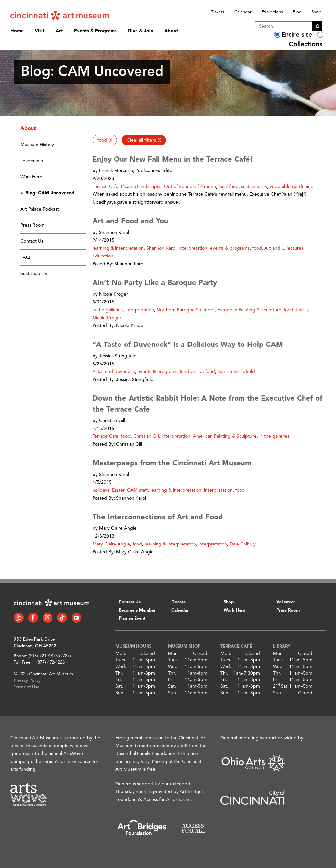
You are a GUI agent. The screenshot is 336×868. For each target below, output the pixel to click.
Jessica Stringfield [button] (236, 372)
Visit (40, 31)
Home (17, 31)
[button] (105, 140)
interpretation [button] (193, 248)
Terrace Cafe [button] (105, 187)
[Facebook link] (33, 618)
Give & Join (140, 31)
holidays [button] (101, 490)
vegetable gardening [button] (292, 187)
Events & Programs (95, 31)
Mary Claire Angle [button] (111, 544)
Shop (316, 12)
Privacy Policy (27, 681)
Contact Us (32, 241)
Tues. (121, 660)
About (171, 31)
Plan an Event (132, 619)
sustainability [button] (254, 187)
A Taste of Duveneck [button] (114, 372)
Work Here (31, 177)
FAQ (25, 257)
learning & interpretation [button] (118, 248)
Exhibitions (272, 12)
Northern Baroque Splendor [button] (186, 310)
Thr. (119, 673)
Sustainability (34, 274)
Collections (305, 45)
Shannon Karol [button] (161, 248)
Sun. (120, 693)
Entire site (297, 35)
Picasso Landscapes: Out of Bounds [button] (158, 187)
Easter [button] (118, 490)
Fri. (119, 680)
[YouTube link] (76, 618)
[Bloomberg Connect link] (19, 618)
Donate (178, 602)
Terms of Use (27, 687)
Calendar (243, 12)
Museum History (37, 145)
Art (59, 31)
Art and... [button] (274, 248)
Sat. (119, 686)
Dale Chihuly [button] (243, 544)
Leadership (32, 161)
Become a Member (137, 610)
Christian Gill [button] (146, 436)
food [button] (257, 248)
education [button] (103, 256)
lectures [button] (295, 248)
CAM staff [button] (137, 490)
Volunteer (286, 602)
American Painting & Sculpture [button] (225, 436)
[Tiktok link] (62, 618)
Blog (297, 12)
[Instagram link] (48, 618)
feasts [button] (302, 310)
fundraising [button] (191, 372)
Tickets (218, 12)
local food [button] (229, 187)
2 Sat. (281, 686)
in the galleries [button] (108, 310)
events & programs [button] (230, 248)
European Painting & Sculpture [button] (249, 310)
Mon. (121, 654)
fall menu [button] (207, 187)
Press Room (32, 225)
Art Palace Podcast (40, 209)
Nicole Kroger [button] (107, 318)
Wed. (121, 667)
